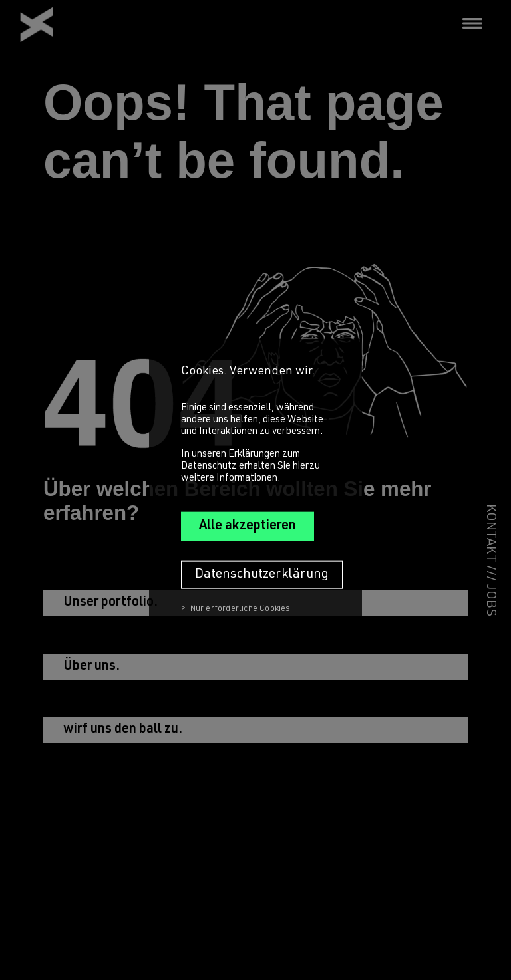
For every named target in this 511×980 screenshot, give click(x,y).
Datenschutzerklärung (262, 574)
